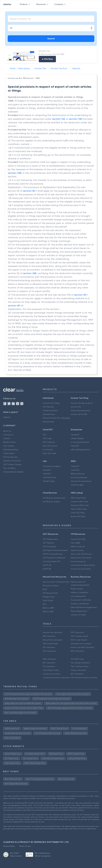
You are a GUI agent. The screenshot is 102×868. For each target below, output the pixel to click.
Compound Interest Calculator (56, 678)
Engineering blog (11, 450)
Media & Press (9, 442)
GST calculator (49, 651)
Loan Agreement (78, 596)
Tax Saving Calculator (80, 663)
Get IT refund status (80, 666)
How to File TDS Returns (81, 554)
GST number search (80, 636)
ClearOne (75, 470)
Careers (7, 438)
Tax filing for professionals (54, 498)
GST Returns (48, 543)
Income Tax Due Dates (81, 569)
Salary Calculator (78, 670)
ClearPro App (49, 481)
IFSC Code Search (79, 640)
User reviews (9, 446)
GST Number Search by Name (84, 678)
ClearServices (49, 414)
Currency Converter (51, 674)
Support (7, 417)
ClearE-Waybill (77, 438)
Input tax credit (50, 453)
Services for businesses (81, 481)
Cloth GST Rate (78, 513)
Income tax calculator (53, 632)
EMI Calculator (49, 636)
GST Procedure (49, 547)
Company (61, 4)
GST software (49, 442)
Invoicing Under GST (52, 561)
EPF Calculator (77, 674)
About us (7, 431)
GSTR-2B (47, 565)
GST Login (47, 438)
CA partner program (52, 466)
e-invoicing (48, 450)
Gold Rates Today (51, 670)
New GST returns (50, 446)
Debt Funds (48, 600)
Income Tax (76, 407)
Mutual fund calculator (53, 640)
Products (25, 4)
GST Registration (50, 539)
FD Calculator (49, 666)
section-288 (30, 273)
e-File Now (47, 59)
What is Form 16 (78, 547)
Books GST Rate (78, 516)
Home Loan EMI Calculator (82, 647)
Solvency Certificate (80, 604)
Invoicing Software (79, 477)
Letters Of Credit (78, 615)
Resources (43, 4)
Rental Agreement (79, 611)
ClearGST (75, 435)
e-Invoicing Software (80, 442)
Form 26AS (75, 543)
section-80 (29, 191)
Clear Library (9, 453)
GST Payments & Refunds (54, 558)
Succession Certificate (81, 600)
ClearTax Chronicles (12, 461)
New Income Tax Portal (81, 558)
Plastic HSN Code (79, 509)
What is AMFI (48, 608)
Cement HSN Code (79, 502)
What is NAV (48, 612)
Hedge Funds (49, 597)
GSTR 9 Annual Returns (53, 554)
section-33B (15, 173)
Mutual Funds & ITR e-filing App (56, 418)
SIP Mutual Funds (50, 593)
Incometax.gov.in (78, 561)
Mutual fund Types (51, 586)
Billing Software (78, 474)
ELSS (45, 589)
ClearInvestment (50, 411)
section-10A (59, 119)
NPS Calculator (77, 651)
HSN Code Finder (78, 498)
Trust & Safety (9, 468)
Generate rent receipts (81, 644)
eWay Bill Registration (80, 450)
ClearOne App (77, 485)
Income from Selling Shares (83, 565)
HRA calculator (49, 659)
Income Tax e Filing (51, 403)
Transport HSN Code (80, 505)
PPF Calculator (77, 632)
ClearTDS (75, 446)
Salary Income (77, 550)
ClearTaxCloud (49, 477)
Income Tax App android (82, 403)
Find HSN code (77, 659)
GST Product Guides (12, 464)
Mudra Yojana (77, 589)
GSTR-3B (47, 569)
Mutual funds (48, 422)
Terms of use (25, 846)
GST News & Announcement (55, 550)
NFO (45, 604)
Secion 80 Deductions (81, 411)
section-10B (75, 119)
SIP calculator (49, 647)
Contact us (8, 435)
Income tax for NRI (79, 414)
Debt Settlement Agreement (84, 607)
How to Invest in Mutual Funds (56, 582)
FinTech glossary (10, 457)
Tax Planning (48, 407)
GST (45, 435)
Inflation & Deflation (79, 592)
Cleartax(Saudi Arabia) (13, 472)
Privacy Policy (9, 846)
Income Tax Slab (78, 539)
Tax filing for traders (51, 502)
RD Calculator (49, 663)
